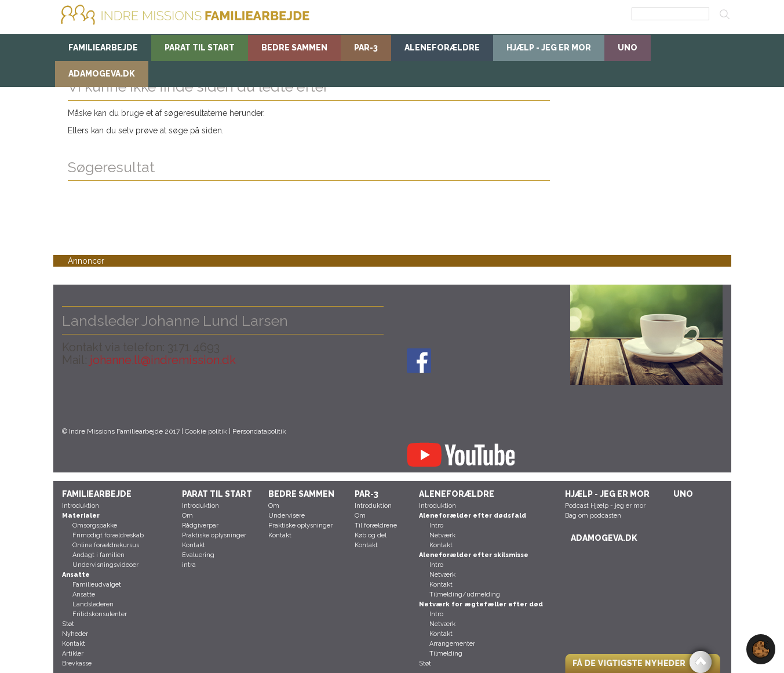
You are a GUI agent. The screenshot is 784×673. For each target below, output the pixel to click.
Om (187, 516)
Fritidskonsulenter (100, 614)
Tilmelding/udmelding (465, 594)
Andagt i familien (99, 555)
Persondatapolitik (259, 431)
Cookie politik (206, 431)
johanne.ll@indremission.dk (161, 360)
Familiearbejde (103, 48)
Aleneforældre (442, 48)
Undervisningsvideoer (105, 565)
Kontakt (74, 644)
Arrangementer (452, 644)
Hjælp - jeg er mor (549, 48)
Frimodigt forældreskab (108, 535)
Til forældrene (376, 525)
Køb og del (371, 535)
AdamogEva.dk (102, 74)
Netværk (442, 535)
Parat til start (200, 48)
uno (628, 48)
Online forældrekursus (106, 545)
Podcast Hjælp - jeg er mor (605, 506)
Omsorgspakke (95, 525)
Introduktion (81, 506)
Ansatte (84, 594)
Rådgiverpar (200, 525)
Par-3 (366, 48)
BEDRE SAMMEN (294, 48)
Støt (68, 624)
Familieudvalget (97, 585)
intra (189, 565)
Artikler (73, 654)
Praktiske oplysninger (214, 535)
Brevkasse (77, 663)
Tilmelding (446, 654)
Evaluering (198, 555)
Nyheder (75, 634)
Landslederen (93, 604)
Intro (436, 525)
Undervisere (287, 516)
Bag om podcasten (593, 516)
